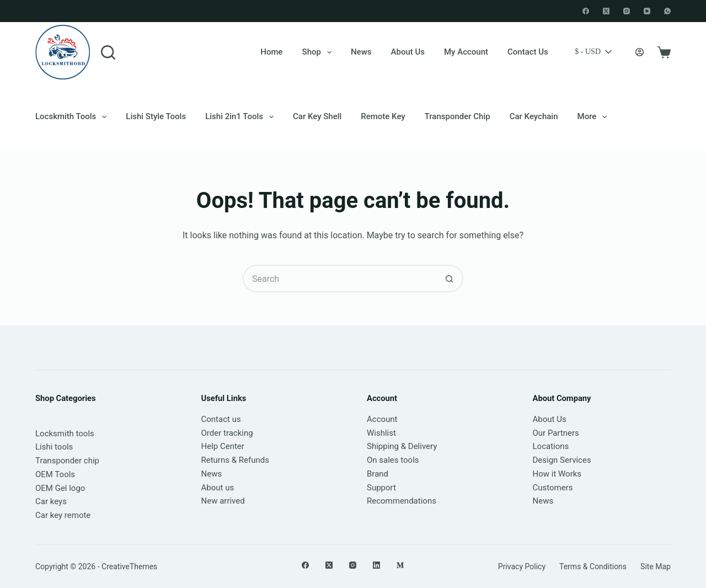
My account (466, 52)
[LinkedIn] (376, 565)
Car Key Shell (317, 116)
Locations (551, 446)
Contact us (221, 419)
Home (271, 52)
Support (381, 488)
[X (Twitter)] (606, 11)
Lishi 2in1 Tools (242, 117)
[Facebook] (586, 11)
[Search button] (450, 279)
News (361, 52)
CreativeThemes (129, 566)
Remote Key (383, 116)
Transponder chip (458, 116)
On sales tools (393, 460)
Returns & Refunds (235, 460)
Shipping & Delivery (402, 446)
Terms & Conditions (593, 566)
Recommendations (402, 501)
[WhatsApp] (667, 11)
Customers (553, 488)
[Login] (640, 52)
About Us (408, 52)
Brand (378, 474)
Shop (319, 52)
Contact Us (528, 52)
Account (382, 419)
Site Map (656, 566)
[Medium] (400, 565)
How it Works (557, 474)
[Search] (108, 52)
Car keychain (534, 116)
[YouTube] (647, 11)
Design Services (562, 460)
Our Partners (556, 433)
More (595, 117)
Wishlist (381, 433)
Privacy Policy (522, 566)
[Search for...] (339, 279)
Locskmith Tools (73, 117)
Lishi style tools (156, 116)
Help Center (223, 446)
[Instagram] (627, 11)
